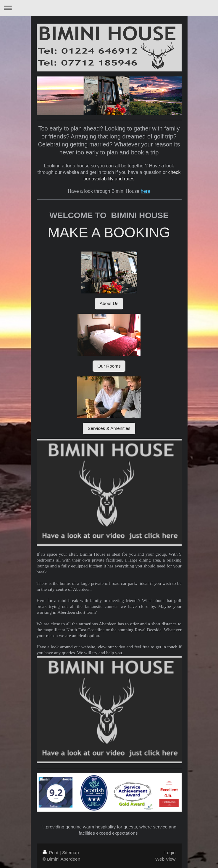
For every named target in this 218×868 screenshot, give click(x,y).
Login (170, 852)
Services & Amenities (109, 428)
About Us (109, 303)
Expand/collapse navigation (109, 8)
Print (51, 852)
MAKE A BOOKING (109, 232)
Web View (165, 859)
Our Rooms (109, 366)
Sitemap (70, 852)
